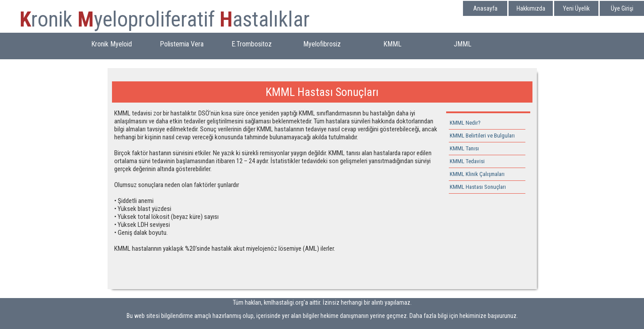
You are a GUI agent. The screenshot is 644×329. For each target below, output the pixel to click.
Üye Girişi (622, 8)
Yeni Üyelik (576, 8)
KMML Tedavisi (467, 161)
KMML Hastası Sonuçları (478, 187)
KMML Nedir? (465, 123)
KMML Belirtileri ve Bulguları (482, 136)
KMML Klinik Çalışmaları (477, 174)
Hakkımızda (531, 8)
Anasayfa (485, 8)
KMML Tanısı (464, 148)
